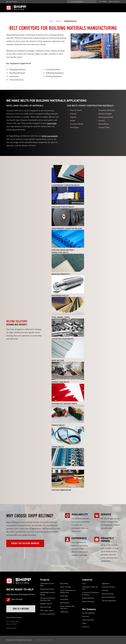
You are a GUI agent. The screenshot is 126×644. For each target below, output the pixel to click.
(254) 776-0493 (12, 2)
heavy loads (52, 123)
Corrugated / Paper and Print (90, 588)
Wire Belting (64, 583)
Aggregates (106, 583)
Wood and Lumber (108, 594)
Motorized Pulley (46, 607)
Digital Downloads (88, 620)
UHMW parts (64, 612)
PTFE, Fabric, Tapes (47, 611)
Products (45, 580)
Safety (84, 623)
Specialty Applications (109, 601)
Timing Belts (64, 599)
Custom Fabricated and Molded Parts (68, 591)
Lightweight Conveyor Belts (47, 585)
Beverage (105, 590)
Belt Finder (103, 2)
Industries (87, 580)
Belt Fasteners (65, 603)
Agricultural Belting (108, 597)
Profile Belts (64, 596)
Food (84, 583)
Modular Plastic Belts (47, 589)
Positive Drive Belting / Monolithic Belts (48, 599)
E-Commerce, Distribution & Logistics (91, 594)
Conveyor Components (48, 614)
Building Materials (88, 598)
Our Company (89, 609)
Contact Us (86, 627)
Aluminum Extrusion (109, 587)
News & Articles (114, 2)
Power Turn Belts (66, 587)
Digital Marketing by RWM (45, 640)
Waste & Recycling (88, 602)
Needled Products (46, 604)
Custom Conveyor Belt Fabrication (67, 607)
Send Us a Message (21, 609)
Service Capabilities (89, 613)
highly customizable (50, 136)
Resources (86, 616)
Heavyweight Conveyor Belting (48, 594)
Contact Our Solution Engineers (25, 543)
